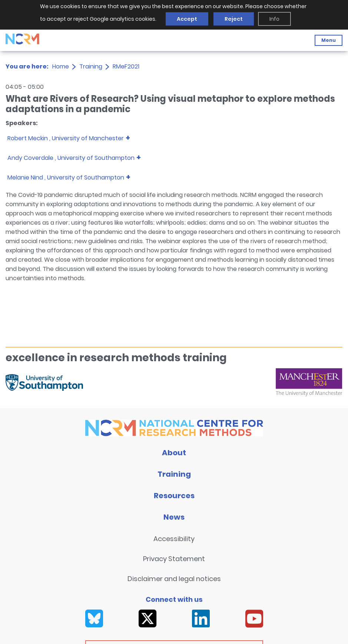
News (174, 517)
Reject (234, 19)
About (174, 453)
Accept (187, 19)
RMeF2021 (126, 66)
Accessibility (174, 539)
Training (91, 66)
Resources (174, 496)
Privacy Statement (174, 559)
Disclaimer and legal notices (174, 579)
